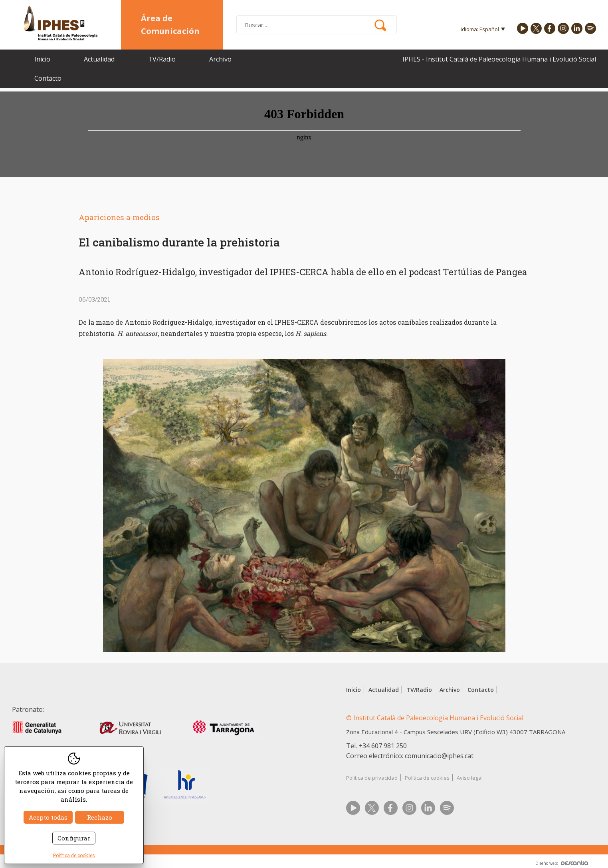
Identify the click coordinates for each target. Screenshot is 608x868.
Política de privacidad (372, 778)
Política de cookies (427, 778)
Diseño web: (562, 863)
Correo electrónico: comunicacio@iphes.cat (410, 756)
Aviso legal (470, 778)
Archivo (220, 59)
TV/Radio (162, 59)
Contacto (48, 78)
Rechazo (100, 817)
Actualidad (99, 59)
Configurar (74, 838)
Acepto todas (48, 817)
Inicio (42, 59)
